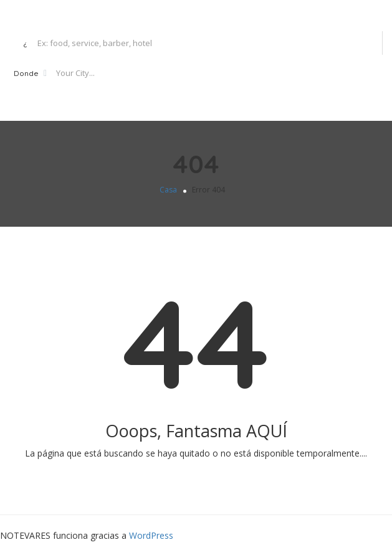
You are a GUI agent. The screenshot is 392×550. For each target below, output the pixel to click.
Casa (168, 190)
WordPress (151, 535)
